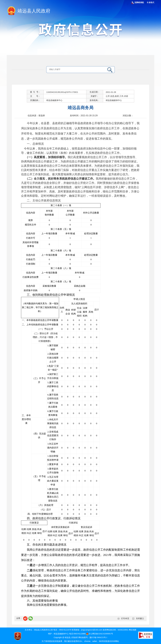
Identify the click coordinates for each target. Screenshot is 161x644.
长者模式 (151, 2)
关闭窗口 (140, 619)
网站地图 (133, 630)
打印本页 (125, 619)
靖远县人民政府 (34, 11)
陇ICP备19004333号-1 (98, 637)
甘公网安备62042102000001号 (100, 634)
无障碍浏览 (137, 2)
